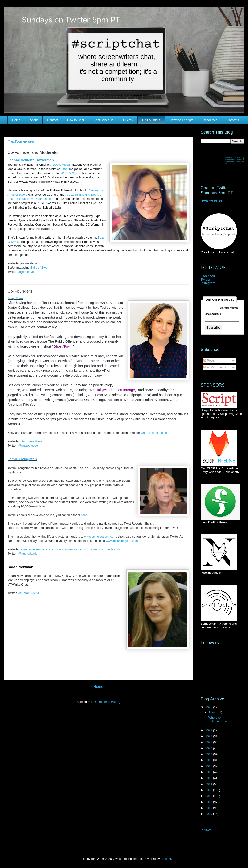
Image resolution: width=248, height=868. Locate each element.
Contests (233, 120)
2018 (209, 760)
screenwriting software (235, 160)
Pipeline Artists (61, 165)
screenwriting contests (235, 162)
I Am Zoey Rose (31, 441)
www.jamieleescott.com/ (37, 549)
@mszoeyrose (28, 445)
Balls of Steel (39, 268)
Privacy (206, 830)
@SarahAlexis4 (29, 593)
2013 (209, 790)
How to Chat (76, 120)
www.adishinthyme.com (122, 541)
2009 (209, 814)
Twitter (206, 280)
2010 (209, 808)
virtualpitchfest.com (154, 433)
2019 (209, 754)
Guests (128, 120)
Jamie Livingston (22, 459)
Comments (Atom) (108, 702)
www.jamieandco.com (71, 549)
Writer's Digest (70, 173)
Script (64, 169)
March (214, 712)
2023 (209, 730)
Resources (210, 120)
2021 (209, 742)
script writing (239, 158)
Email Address (214, 314)
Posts (209, 360)
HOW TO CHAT (211, 201)
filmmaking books (233, 164)
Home (16, 120)
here (84, 515)
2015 (209, 778)
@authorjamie (28, 554)
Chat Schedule (104, 120)
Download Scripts (181, 120)
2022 (209, 736)
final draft (229, 158)
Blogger (166, 859)
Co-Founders (151, 120)
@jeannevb (26, 272)
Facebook (208, 276)
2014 (209, 784)
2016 (209, 772)
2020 (209, 748)
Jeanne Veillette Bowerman (31, 160)
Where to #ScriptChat (218, 719)
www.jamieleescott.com (100, 537)
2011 (209, 802)
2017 (209, 766)
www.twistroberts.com (105, 549)
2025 (209, 707)
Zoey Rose (15, 298)
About (34, 120)
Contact (52, 120)
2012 (209, 796)
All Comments (215, 367)
